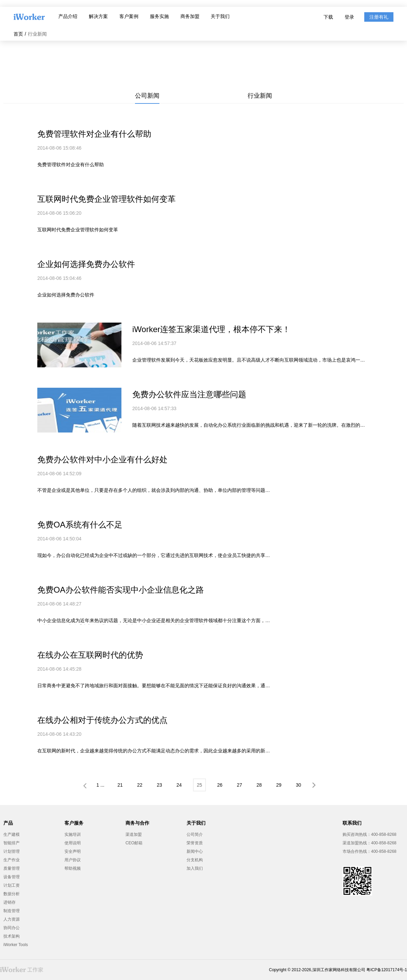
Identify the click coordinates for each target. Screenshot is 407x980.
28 (259, 785)
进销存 (9, 902)
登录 (349, 17)
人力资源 (12, 919)
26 (220, 785)
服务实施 (159, 16)
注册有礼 (379, 17)
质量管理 (12, 868)
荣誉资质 (195, 843)
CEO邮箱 (134, 843)
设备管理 (12, 877)
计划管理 (12, 851)
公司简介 (195, 834)
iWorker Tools (16, 945)
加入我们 (195, 868)
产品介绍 (68, 16)
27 (239, 785)
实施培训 (73, 834)
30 (298, 785)
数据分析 (12, 894)
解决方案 (98, 16)
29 (279, 785)
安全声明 (73, 851)
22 (140, 785)
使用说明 (73, 843)
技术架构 (12, 936)
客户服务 (74, 823)
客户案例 (129, 16)
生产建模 (12, 834)
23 (159, 785)
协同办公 (12, 928)
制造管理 (12, 911)
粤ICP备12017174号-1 (387, 970)
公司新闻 (147, 96)
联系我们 (352, 823)
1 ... (100, 785)
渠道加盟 (134, 834)
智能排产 (12, 843)
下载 (328, 17)
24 (179, 785)
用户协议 (73, 860)
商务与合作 (137, 823)
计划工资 (12, 885)
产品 (8, 823)
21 (120, 785)
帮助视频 (73, 868)
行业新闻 (260, 96)
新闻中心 (195, 851)
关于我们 (220, 16)
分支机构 (195, 860)
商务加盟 (190, 16)
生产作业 (12, 860)
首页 (18, 34)
